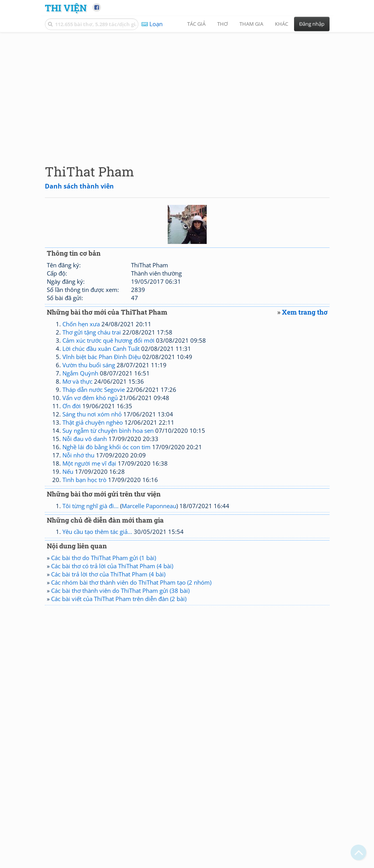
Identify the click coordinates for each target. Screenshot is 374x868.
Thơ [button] (222, 24)
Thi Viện (66, 8)
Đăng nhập (312, 24)
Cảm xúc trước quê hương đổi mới (108, 340)
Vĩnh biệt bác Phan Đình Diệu (102, 357)
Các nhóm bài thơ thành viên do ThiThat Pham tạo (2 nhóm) (131, 582)
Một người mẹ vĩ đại (89, 463)
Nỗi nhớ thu (78, 455)
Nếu (68, 471)
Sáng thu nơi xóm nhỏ (92, 414)
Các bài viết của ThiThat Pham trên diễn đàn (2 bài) (119, 599)
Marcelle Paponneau (149, 506)
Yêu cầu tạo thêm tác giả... (97, 532)
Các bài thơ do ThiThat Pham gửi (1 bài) (104, 558)
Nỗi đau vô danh (85, 439)
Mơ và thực (77, 381)
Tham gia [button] (251, 24)
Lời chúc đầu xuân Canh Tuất (101, 349)
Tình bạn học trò (84, 480)
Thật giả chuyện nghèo (93, 422)
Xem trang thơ (305, 312)
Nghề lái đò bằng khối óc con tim (106, 447)
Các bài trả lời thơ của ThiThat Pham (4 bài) (108, 574)
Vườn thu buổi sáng (89, 365)
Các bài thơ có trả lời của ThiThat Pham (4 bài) (112, 566)
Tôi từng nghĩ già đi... (90, 506)
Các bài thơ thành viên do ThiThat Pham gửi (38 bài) (120, 591)
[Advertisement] (187, 92)
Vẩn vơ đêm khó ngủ (90, 398)
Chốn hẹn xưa (81, 324)
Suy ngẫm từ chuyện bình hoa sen (108, 430)
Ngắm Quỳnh (80, 373)
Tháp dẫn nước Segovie (94, 390)
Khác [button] (282, 24)
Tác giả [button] (196, 24)
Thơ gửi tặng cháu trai (92, 332)
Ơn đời (72, 406)
